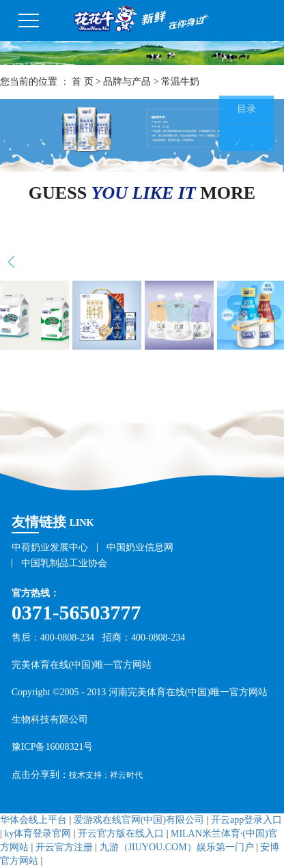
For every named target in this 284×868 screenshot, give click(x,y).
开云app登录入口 (246, 820)
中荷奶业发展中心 (50, 547)
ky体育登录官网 (38, 834)
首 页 (83, 82)
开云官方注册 (64, 847)
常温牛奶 (180, 82)
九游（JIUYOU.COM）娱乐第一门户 (177, 847)
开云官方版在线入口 (121, 834)
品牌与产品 (127, 82)
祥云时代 (126, 775)
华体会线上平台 (33, 820)
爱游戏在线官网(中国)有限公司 (139, 820)
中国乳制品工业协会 (64, 563)
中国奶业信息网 (140, 547)
